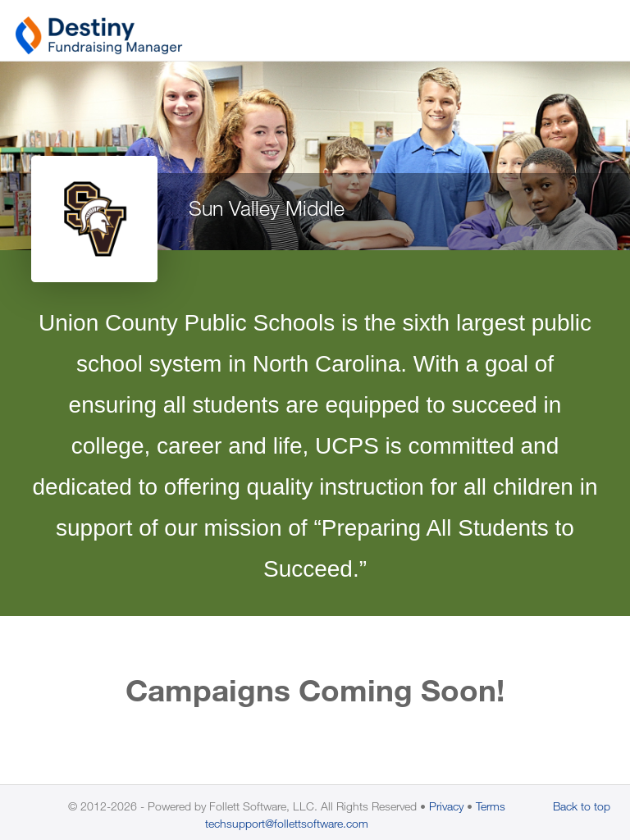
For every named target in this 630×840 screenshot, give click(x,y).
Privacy (446, 806)
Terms (491, 806)
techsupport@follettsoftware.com (287, 823)
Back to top (582, 806)
